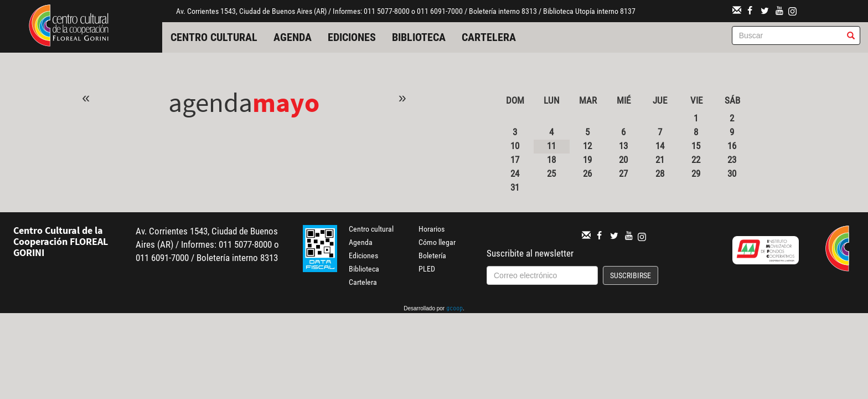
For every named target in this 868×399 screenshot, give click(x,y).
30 (732, 173)
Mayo (286, 102)
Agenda (293, 37)
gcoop (454, 309)
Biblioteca (419, 37)
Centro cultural (214, 37)
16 (732, 146)
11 (551, 146)
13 (623, 146)
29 (696, 173)
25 (551, 173)
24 (515, 173)
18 (551, 160)
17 (515, 160)
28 (660, 173)
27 (623, 173)
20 (623, 160)
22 (696, 160)
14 (660, 146)
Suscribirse (631, 275)
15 (696, 146)
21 (660, 160)
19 (587, 160)
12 (587, 146)
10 (515, 146)
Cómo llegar (437, 242)
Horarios (432, 229)
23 (732, 160)
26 (587, 173)
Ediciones (352, 37)
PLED (427, 269)
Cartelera (489, 37)
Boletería (432, 255)
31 (515, 187)
